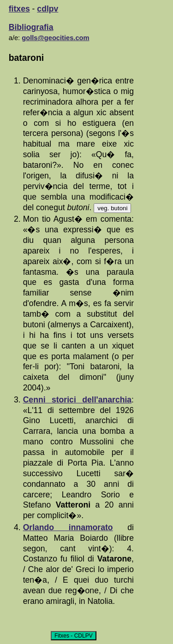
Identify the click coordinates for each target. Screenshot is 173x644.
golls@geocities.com (55, 38)
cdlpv (48, 9)
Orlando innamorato (68, 527)
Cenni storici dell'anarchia (77, 400)
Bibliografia (31, 27)
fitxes (19, 9)
